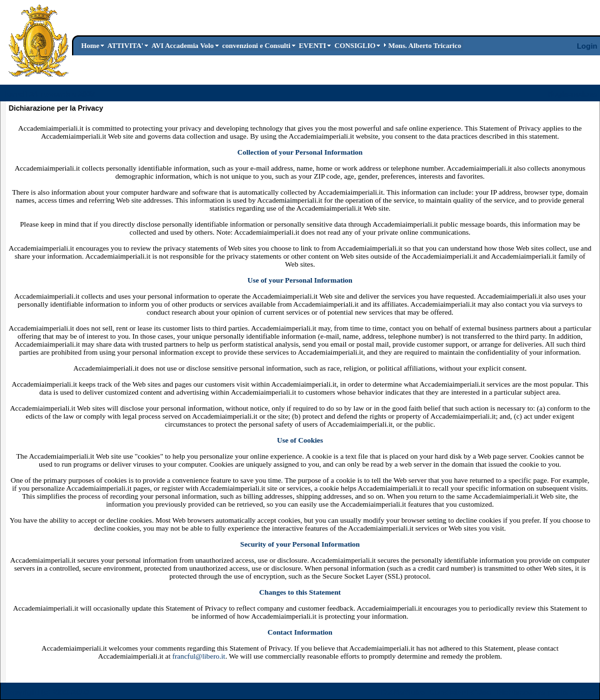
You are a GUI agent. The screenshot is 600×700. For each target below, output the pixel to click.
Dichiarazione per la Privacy (547, 692)
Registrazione (573, 94)
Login (587, 46)
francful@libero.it (198, 656)
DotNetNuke (403, 692)
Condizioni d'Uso (460, 692)
